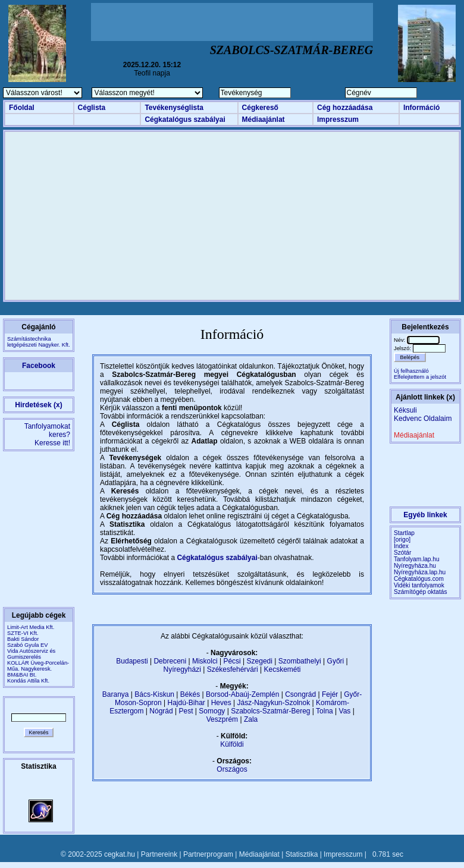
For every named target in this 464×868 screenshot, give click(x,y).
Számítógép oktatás (421, 592)
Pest (186, 711)
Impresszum (338, 119)
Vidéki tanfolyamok (419, 585)
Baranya (116, 694)
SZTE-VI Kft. (23, 633)
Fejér (330, 694)
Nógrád (161, 711)
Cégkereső (260, 108)
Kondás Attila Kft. (28, 681)
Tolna (325, 711)
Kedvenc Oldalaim (423, 419)
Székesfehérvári (233, 669)
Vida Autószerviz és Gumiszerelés (31, 654)
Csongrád (300, 694)
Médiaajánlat (264, 119)
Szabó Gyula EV (27, 645)
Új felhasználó (411, 371)
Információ (421, 108)
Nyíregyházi (182, 669)
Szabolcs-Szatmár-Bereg (270, 711)
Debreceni (170, 661)
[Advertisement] (232, 22)
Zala (251, 719)
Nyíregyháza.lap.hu (420, 572)
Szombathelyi (300, 661)
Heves (221, 703)
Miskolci (205, 661)
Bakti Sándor (23, 639)
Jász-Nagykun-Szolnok (273, 703)
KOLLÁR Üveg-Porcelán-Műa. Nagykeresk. (38, 666)
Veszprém (222, 719)
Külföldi (232, 744)
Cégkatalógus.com (419, 579)
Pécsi (232, 661)
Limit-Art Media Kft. (31, 627)
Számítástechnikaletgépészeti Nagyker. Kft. (39, 342)
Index (401, 546)
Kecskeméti (282, 669)
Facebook (39, 366)
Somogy (212, 711)
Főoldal (22, 108)
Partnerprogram (208, 854)
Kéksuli (405, 410)
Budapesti (132, 661)
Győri (336, 661)
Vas (345, 711)
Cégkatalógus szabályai (185, 119)
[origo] (402, 540)
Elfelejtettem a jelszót (420, 377)
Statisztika (302, 854)
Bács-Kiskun (154, 694)
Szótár (402, 553)
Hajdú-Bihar (186, 703)
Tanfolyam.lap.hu (417, 559)
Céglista (92, 108)
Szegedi (260, 661)
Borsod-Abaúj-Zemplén (242, 694)
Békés (190, 694)
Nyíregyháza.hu (415, 566)
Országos (232, 769)
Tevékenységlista (174, 108)
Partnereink (159, 854)
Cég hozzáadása (345, 108)
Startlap (404, 533)
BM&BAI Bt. (22, 675)
